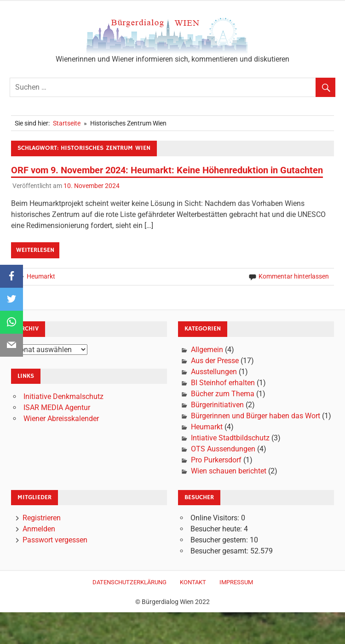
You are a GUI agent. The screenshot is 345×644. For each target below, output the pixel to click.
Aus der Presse (215, 361)
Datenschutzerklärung (129, 582)
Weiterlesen (35, 250)
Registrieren (42, 518)
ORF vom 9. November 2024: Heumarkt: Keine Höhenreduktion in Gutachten (167, 170)
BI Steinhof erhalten (223, 383)
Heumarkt (41, 276)
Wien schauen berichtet (229, 471)
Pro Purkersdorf (216, 460)
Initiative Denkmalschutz (63, 396)
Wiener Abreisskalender (61, 419)
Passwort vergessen (55, 540)
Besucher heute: (217, 529)
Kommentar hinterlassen (294, 276)
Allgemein (207, 350)
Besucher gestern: (220, 540)
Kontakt (193, 582)
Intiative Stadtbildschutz (230, 438)
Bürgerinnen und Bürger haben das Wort (256, 416)
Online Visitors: (216, 518)
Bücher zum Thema (223, 394)
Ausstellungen (214, 372)
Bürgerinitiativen (217, 405)
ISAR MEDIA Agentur (57, 407)
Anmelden (39, 529)
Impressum (236, 582)
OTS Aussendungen (223, 449)
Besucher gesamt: (220, 551)
